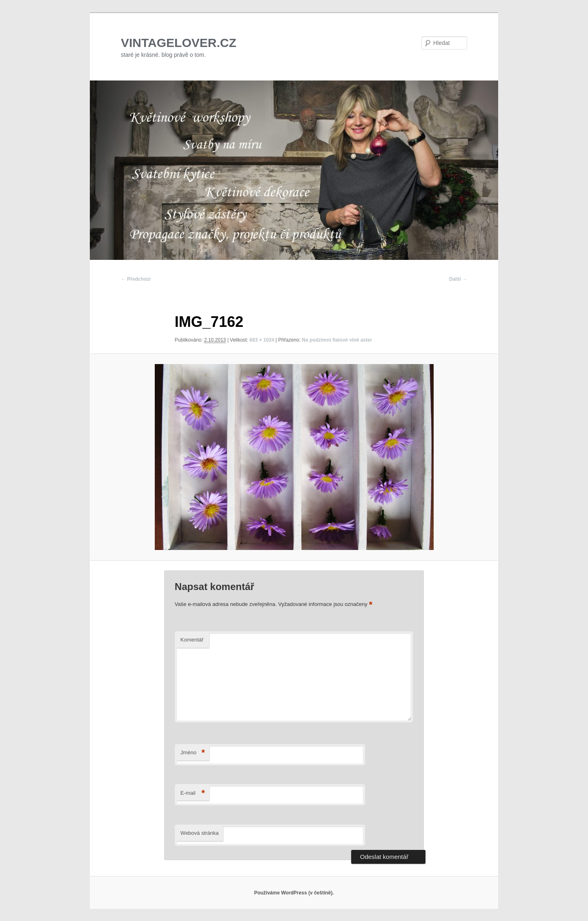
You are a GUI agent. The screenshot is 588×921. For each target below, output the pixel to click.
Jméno (193, 753)
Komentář (192, 640)
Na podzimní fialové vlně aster (337, 340)
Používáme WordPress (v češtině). (294, 893)
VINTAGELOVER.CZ (179, 43)
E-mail (193, 793)
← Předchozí (136, 279)
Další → (458, 279)
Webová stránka (200, 833)
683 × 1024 (262, 340)
